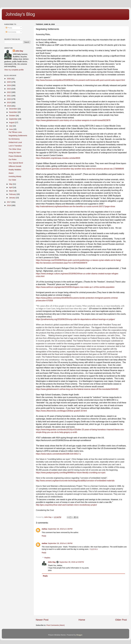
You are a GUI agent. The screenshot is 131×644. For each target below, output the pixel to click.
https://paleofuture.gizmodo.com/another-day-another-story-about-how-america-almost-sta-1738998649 (80, 169)
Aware (11, 173)
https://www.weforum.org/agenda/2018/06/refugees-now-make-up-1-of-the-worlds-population (75, 287)
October (12, 116)
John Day (52, 562)
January (12, 198)
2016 (9, 205)
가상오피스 (94, 549)
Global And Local (15, 142)
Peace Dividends (15, 156)
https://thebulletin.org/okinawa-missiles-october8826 (58, 158)
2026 (9, 79)
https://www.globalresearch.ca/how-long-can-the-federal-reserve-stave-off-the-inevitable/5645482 (77, 389)
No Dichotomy (14, 139)
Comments (11, 32)
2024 (9, 85)
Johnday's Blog (20, 14)
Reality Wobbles (15, 170)
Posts (9, 28)
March (12, 191)
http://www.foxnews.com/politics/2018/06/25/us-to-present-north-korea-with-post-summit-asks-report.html (80, 80)
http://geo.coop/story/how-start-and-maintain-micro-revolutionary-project (66, 505)
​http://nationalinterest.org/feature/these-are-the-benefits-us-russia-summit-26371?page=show (75, 206)
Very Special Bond (16, 163)
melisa (44, 529)
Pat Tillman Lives (15, 132)
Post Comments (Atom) (56, 625)
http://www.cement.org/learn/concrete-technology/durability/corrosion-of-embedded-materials (75, 481)
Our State (12, 180)
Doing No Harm (15, 153)
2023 (9, 89)
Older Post (121, 620)
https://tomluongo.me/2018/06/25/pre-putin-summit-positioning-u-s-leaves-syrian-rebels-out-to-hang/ (78, 260)
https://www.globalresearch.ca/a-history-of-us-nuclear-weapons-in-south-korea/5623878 (73, 120)
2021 (9, 96)
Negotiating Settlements (18, 136)
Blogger (79, 635)
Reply (44, 536)
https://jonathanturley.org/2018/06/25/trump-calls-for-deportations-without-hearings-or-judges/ (75, 319)
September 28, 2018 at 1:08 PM (60, 543)
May (11, 184)
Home (82, 620)
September (14, 119)
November (13, 112)
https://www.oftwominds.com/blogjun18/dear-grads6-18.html (61, 411)
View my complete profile (14, 70)
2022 (9, 92)
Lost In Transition (15, 146)
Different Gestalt (15, 166)
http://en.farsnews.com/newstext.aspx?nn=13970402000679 (62, 263)
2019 (9, 102)
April (11, 187)
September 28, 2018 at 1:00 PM (60, 529)
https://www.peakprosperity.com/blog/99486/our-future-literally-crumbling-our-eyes (71, 473)
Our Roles (13, 159)
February (13, 194)
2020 (9, 99)
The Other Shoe (15, 149)
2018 (9, 106)
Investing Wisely (15, 176)
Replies (47, 558)
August (12, 122)
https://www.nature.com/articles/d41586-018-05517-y (58, 454)
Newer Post (42, 620)
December (13, 109)
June (11, 129)
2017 (9, 202)
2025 (9, 82)
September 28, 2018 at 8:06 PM (72, 562)
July (11, 126)
